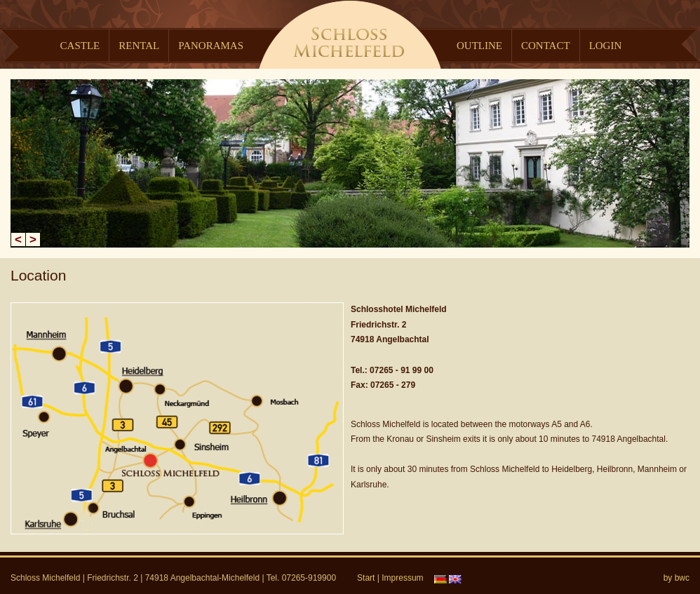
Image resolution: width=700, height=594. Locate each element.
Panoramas (211, 46)
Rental (139, 46)
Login (606, 46)
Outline (479, 46)
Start (366, 578)
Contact (546, 46)
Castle (80, 46)
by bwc (677, 578)
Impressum (402, 578)
